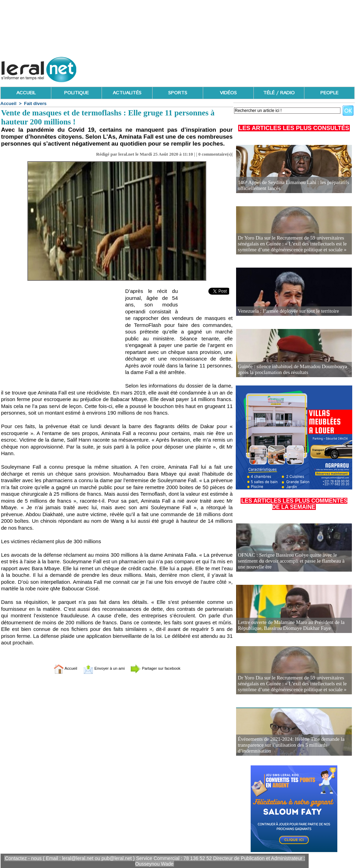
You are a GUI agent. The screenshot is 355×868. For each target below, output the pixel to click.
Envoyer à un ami (100, 668)
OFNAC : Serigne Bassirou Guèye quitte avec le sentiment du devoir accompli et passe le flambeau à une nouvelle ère (293, 561)
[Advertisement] (228, 68)
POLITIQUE (76, 93)
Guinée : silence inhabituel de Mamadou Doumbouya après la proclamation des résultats (290, 370)
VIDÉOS (228, 93)
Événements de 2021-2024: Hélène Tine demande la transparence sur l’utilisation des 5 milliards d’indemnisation (288, 745)
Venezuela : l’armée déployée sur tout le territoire (286, 311)
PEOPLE (329, 93)
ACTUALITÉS (127, 93)
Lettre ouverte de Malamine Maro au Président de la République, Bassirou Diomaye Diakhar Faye (288, 626)
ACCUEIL (26, 93)
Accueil (8, 103)
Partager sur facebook (163, 668)
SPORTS (178, 93)
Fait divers (35, 103)
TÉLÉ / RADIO (279, 93)
